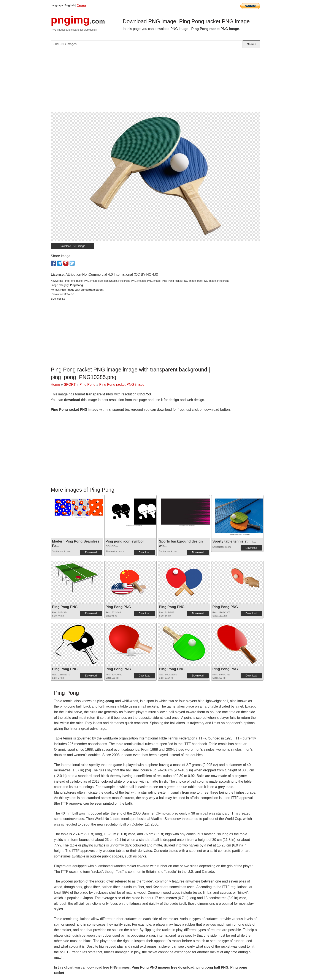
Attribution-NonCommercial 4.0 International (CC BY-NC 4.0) (112, 274)
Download (91, 552)
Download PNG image (72, 246)
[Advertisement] (155, 82)
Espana (82, 5)
